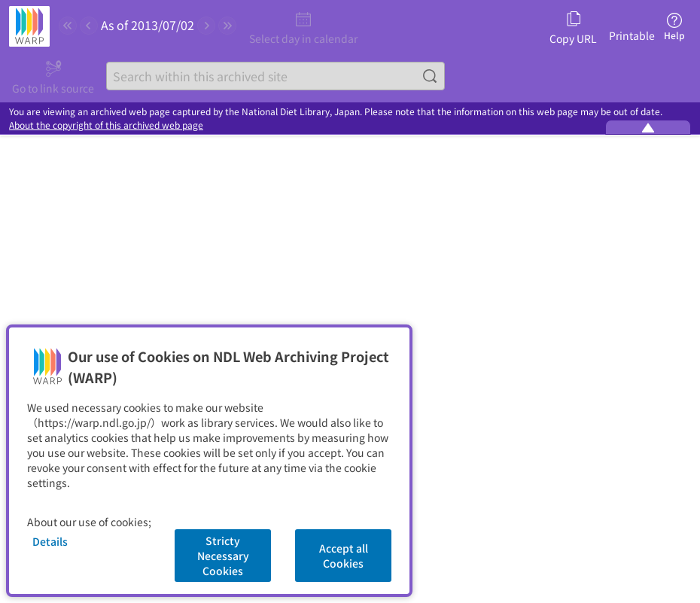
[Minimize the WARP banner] (648, 127)
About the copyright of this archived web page (106, 125)
